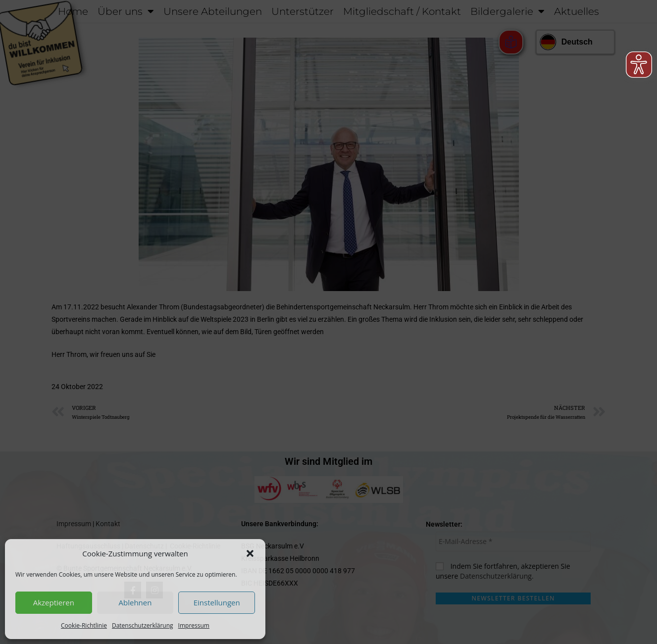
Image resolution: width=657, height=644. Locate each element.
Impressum (194, 625)
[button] (250, 553)
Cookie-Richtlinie (84, 625)
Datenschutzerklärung (143, 625)
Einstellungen (217, 602)
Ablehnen (135, 602)
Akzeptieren (54, 602)
